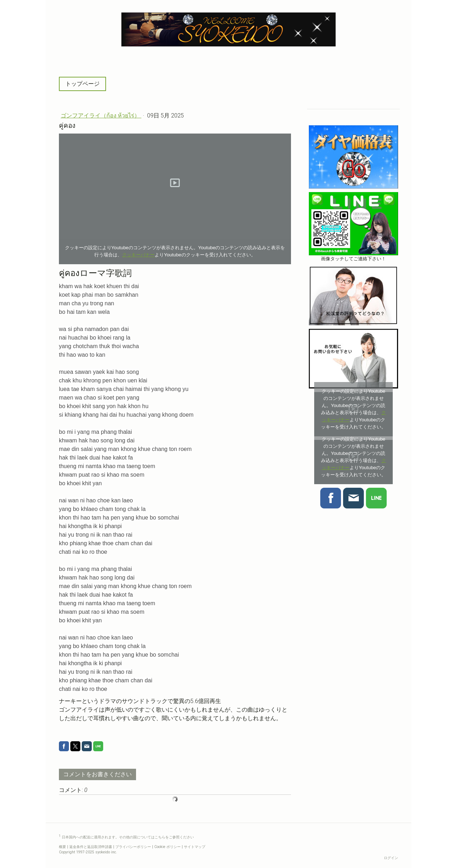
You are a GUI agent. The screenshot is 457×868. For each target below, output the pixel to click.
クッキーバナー (138, 255)
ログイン (391, 858)
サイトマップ (195, 847)
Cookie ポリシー (167, 847)
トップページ (82, 84)
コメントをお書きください (97, 774)
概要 (62, 847)
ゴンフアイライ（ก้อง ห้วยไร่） (101, 116)
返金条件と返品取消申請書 (91, 847)
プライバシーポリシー (133, 847)
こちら (160, 837)
